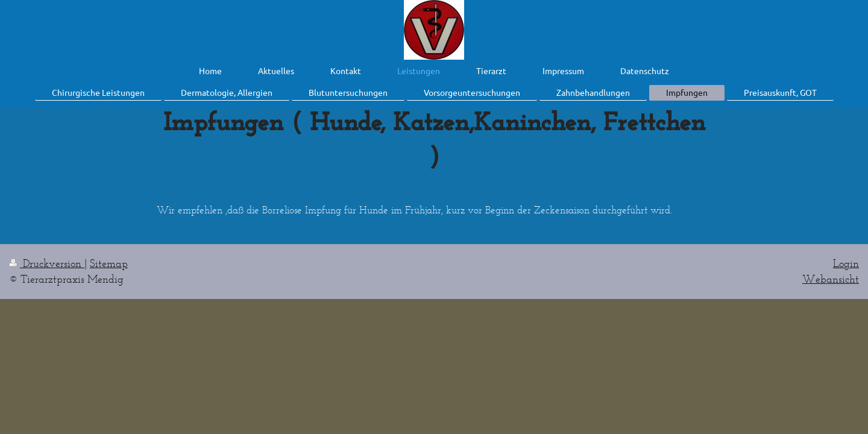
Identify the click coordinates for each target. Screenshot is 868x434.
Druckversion (47, 263)
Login (846, 263)
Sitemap (109, 263)
